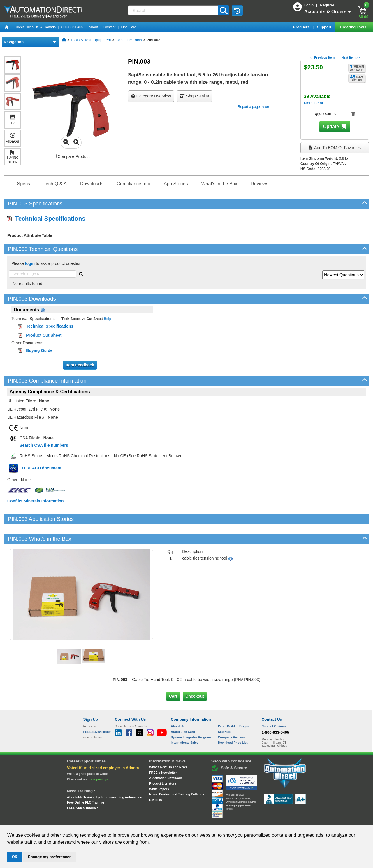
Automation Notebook (165, 758)
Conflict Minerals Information (36, 501)
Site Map (96, 819)
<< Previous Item (322, 57)
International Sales (185, 723)
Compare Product (71, 156)
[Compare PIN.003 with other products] (55, 156)
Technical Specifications (46, 218)
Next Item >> (351, 57)
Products (302, 27)
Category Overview (151, 96)
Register (327, 5)
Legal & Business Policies (220, 819)
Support (325, 27)
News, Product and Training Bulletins (177, 774)
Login (309, 5)
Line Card (129, 27)
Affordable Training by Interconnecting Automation (105, 777)
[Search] (173, 10)
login (30, 263)
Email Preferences (182, 819)
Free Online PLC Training (86, 783)
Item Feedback (80, 365)
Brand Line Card (183, 712)
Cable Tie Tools (129, 40)
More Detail (314, 103)
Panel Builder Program (235, 706)
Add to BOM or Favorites (335, 148)
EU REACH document (41, 468)
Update (331, 126)
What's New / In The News (168, 747)
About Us (178, 706)
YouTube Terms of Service (262, 819)
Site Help (225, 712)
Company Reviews (232, 717)
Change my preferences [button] (50, 857)
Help (107, 319)
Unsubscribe (155, 819)
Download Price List (233, 723)
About (93, 27)
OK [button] (15, 857)
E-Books (155, 780)
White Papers (159, 769)
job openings (98, 759)
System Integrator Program (191, 717)
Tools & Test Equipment (91, 40)
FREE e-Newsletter (163, 752)
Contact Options (274, 706)
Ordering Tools (353, 27)
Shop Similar (195, 96)
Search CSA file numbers (44, 445)
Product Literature (163, 764)
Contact (109, 27)
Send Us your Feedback (124, 819)
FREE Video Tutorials (83, 788)
